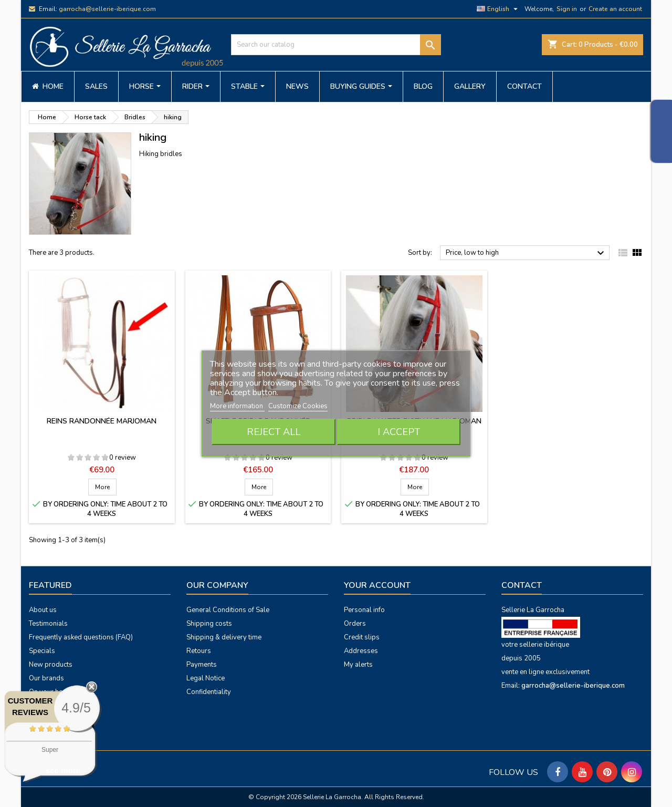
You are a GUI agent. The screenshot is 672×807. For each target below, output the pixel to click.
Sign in (567, 9)
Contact (522, 585)
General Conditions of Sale (228, 610)
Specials (42, 651)
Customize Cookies (298, 406)
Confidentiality (209, 692)
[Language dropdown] (498, 9)
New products (51, 665)
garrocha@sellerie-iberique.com (107, 9)
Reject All (274, 432)
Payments (202, 665)
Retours (199, 651)
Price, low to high (526, 253)
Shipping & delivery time (224, 637)
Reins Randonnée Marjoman (102, 421)
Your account (377, 585)
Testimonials (48, 624)
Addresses (361, 651)
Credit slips (362, 637)
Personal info (364, 610)
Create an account (615, 9)
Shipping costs (209, 624)
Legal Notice (206, 678)
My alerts (358, 665)
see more (63, 770)
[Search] (336, 45)
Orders (355, 624)
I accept (399, 432)
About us (43, 610)
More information (237, 406)
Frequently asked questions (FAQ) (81, 637)
